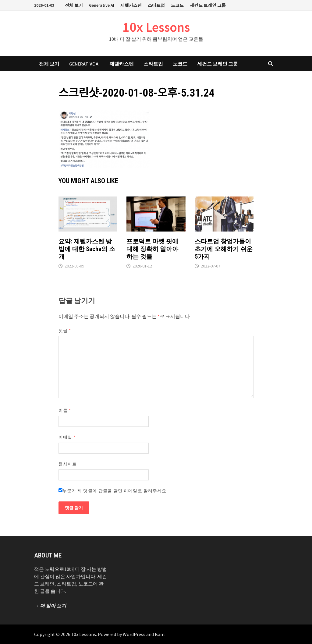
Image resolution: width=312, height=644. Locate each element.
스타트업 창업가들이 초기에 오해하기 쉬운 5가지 (224, 249)
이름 (65, 410)
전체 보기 (74, 5)
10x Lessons (156, 27)
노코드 (177, 5)
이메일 (67, 437)
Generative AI (102, 5)
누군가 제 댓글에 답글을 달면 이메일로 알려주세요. (113, 491)
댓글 (65, 331)
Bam (160, 634)
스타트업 (156, 5)
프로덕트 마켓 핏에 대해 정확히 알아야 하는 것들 (152, 249)
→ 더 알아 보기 (50, 606)
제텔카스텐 (131, 5)
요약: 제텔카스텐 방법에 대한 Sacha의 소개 (87, 249)
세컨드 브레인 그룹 (208, 5)
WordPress (134, 634)
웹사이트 (68, 464)
